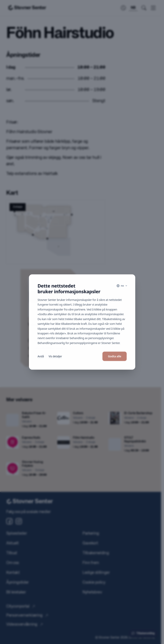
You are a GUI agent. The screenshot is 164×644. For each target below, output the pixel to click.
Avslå (41, 356)
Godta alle (114, 356)
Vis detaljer (55, 356)
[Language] (122, 286)
